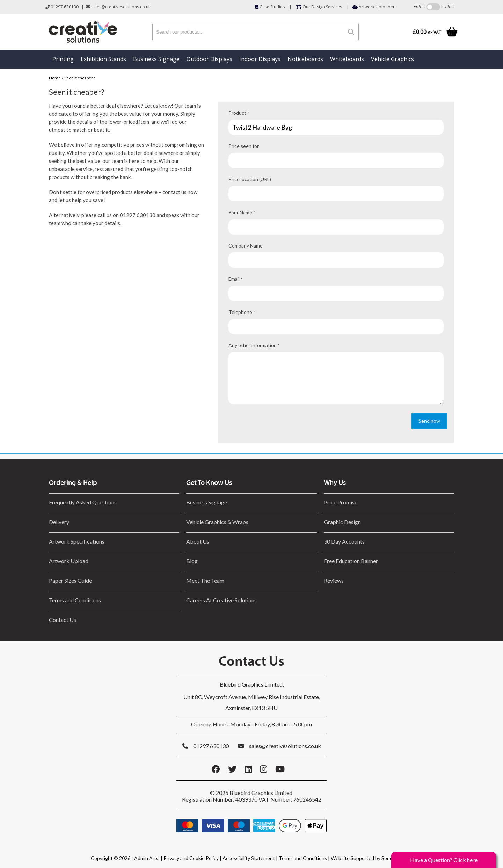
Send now (429, 421)
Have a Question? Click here (444, 860)
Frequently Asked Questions (84, 502)
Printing (63, 59)
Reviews (334, 580)
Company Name (246, 246)
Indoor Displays (260, 59)
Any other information (254, 345)
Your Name (242, 212)
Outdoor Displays (209, 59)
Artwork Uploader (374, 7)
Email (235, 279)
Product (239, 113)
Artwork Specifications (77, 541)
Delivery (59, 522)
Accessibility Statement (249, 858)
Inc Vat (448, 6)
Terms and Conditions (75, 600)
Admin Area (147, 858)
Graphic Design (342, 522)
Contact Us (63, 620)
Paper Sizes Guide (70, 580)
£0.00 (427, 32)
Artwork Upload (69, 561)
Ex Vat (419, 6)
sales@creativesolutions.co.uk (118, 7)
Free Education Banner (351, 561)
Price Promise (341, 502)
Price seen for (244, 146)
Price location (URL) (250, 179)
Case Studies (270, 7)
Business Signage (156, 59)
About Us (198, 541)
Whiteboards (347, 59)
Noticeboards (305, 59)
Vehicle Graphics (392, 59)
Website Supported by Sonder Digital (371, 858)
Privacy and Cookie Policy (191, 858)
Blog (192, 561)
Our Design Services (319, 7)
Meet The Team (205, 580)
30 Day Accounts (344, 541)
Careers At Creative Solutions (221, 600)
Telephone (242, 312)
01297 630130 (62, 7)
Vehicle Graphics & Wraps (217, 522)
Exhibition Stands (103, 59)
